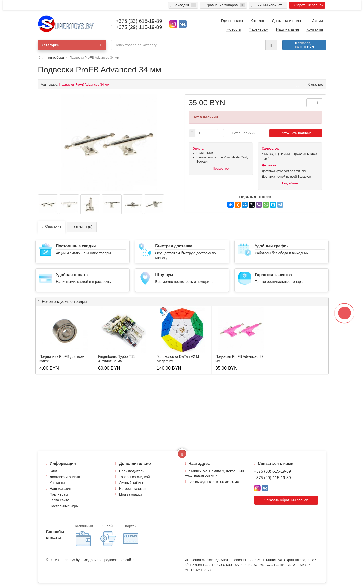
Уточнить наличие (296, 133)
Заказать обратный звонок (286, 500)
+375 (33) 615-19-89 (272, 471)
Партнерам (59, 494)
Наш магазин (60, 489)
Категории (72, 45)
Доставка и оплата (65, 477)
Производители (132, 471)
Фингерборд (55, 58)
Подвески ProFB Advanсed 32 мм (239, 359)
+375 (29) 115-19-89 (272, 478)
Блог (53, 471)
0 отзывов (316, 84)
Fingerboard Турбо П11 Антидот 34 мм (117, 359)
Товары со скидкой (134, 477)
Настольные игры (64, 506)
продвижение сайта (118, 560)
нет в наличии (244, 133)
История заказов (133, 489)
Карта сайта (59, 500)
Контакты (57, 483)
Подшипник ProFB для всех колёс (62, 359)
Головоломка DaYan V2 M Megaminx (178, 359)
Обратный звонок (307, 5)
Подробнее (221, 169)
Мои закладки (130, 494)
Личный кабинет (132, 483)
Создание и (92, 560)
